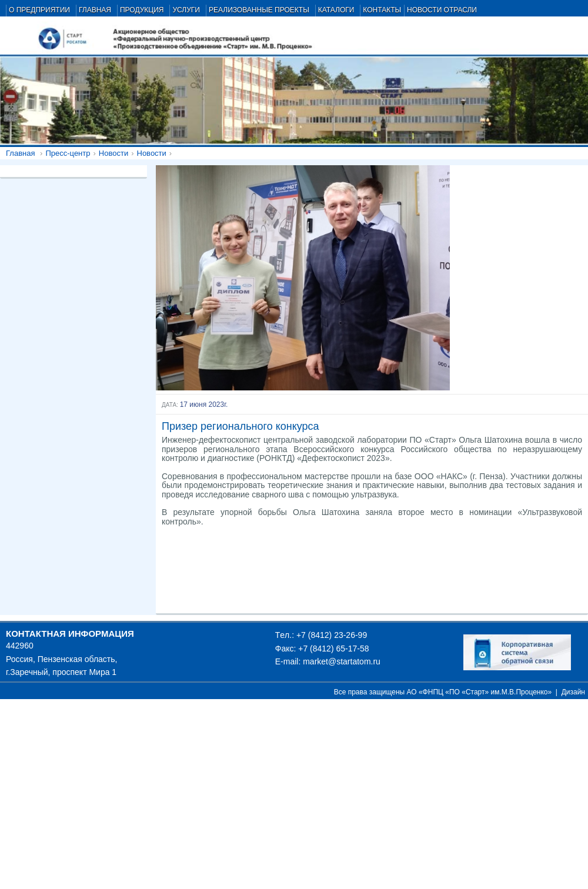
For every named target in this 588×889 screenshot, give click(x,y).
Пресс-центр (68, 153)
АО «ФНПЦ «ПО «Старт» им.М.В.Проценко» (480, 692)
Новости (113, 153)
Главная (20, 153)
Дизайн (573, 692)
